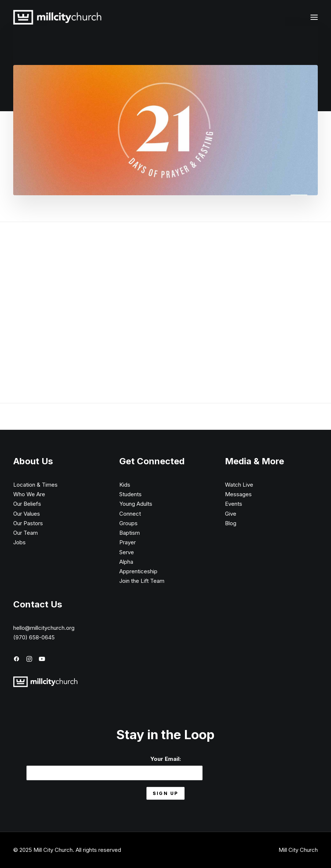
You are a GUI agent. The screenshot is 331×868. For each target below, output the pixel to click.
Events (234, 504)
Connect (130, 514)
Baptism (130, 533)
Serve (127, 552)
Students (130, 494)
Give (231, 514)
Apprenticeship (138, 571)
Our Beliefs (27, 504)
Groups (128, 523)
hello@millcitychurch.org (44, 628)
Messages (238, 494)
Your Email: (114, 768)
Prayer (128, 542)
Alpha (126, 562)
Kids (125, 485)
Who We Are (29, 494)
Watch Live (239, 485)
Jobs (19, 542)
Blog (231, 523)
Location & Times (35, 485)
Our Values (27, 514)
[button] (314, 17)
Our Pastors (28, 523)
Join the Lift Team (142, 581)
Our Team (26, 533)
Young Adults (136, 504)
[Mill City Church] (57, 17)
